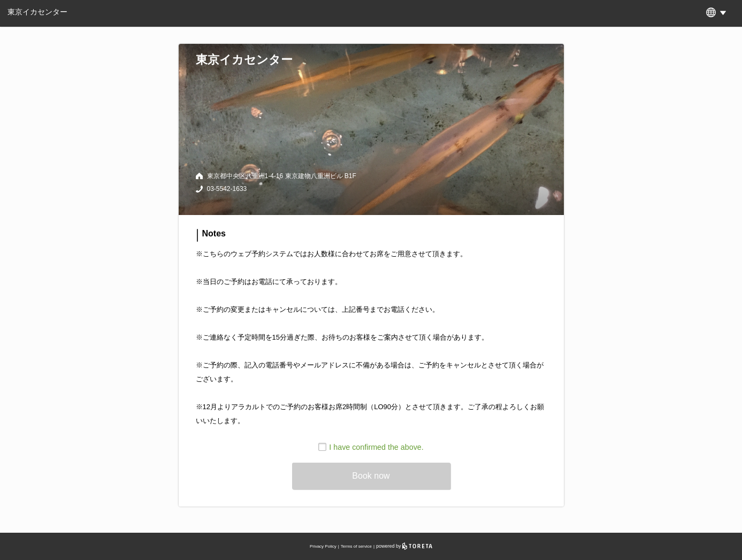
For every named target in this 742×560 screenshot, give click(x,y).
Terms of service (356, 546)
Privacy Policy (323, 546)
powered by (404, 546)
